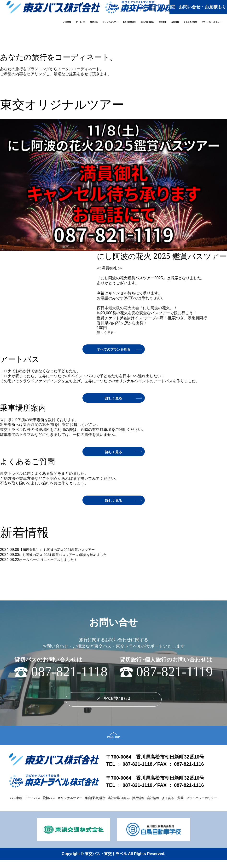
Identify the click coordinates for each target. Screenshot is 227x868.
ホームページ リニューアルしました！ (52, 563)
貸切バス (94, 22)
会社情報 (175, 22)
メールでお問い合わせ (114, 703)
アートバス (81, 22)
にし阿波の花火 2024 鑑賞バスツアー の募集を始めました (69, 558)
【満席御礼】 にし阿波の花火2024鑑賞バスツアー (62, 553)
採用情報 (163, 22)
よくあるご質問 (190, 22)
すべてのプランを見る (114, 351)
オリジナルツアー (110, 22)
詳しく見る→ (108, 334)
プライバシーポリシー (211, 22)
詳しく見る (114, 92)
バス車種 (67, 22)
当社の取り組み (147, 22)
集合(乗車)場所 (129, 22)
